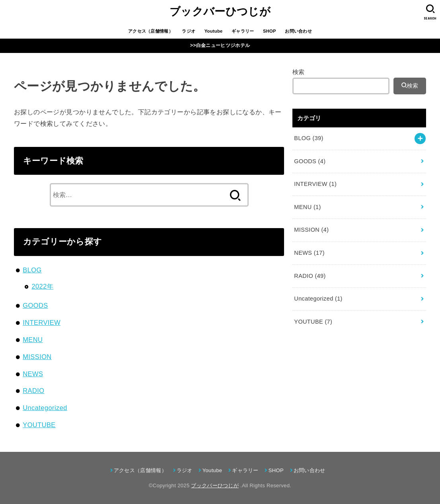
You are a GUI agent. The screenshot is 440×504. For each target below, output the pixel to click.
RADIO (33, 391)
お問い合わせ (298, 31)
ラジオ (189, 31)
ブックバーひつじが (220, 12)
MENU (33, 340)
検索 (299, 72)
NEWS (33, 374)
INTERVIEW (42, 322)
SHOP (270, 31)
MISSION (37, 357)
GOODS (35, 305)
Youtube (214, 31)
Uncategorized (45, 408)
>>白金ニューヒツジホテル (220, 45)
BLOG (32, 270)
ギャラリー (243, 31)
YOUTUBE (39, 425)
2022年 (42, 286)
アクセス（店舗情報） (151, 31)
